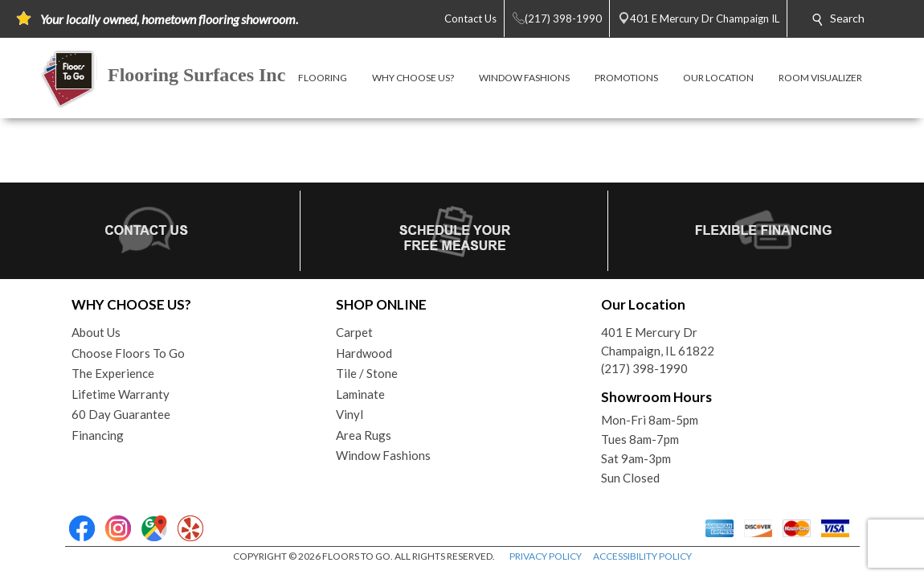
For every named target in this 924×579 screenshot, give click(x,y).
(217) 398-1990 (644, 368)
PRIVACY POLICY (546, 556)
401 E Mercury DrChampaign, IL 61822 (658, 341)
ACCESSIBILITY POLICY (642, 556)
